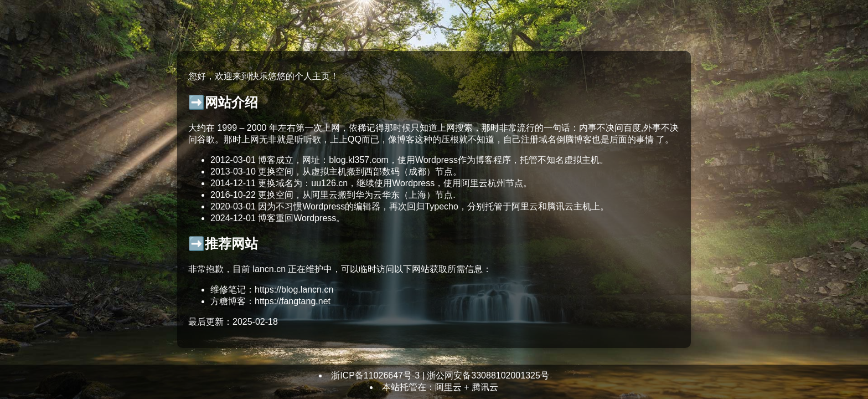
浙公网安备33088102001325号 (488, 375)
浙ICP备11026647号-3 (375, 375)
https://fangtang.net (293, 301)
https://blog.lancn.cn (294, 290)
